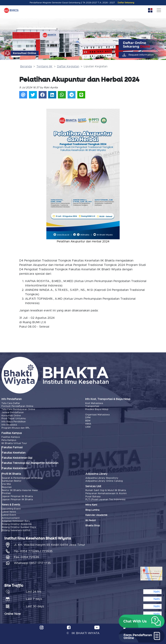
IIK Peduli (91, 520)
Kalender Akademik (96, 514)
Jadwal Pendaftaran (13, 412)
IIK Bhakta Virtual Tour (14, 443)
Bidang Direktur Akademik (17, 523)
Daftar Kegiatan (68, 66)
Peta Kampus (9, 440)
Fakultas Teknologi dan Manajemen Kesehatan (30, 463)
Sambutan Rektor (12, 480)
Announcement (11, 517)
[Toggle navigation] (159, 10)
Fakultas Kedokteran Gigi (17, 457)
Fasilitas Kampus (11, 437)
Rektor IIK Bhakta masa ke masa (20, 489)
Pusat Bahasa (93, 496)
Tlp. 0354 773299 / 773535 (33, 550)
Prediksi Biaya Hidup (97, 409)
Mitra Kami (91, 504)
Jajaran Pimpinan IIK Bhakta (17, 495)
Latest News (9, 511)
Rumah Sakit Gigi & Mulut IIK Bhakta (106, 490)
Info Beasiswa (9, 424)
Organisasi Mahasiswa (97, 415)
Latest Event (9, 514)
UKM (88, 426)
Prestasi (6, 492)
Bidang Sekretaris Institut (16, 529)
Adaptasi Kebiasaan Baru (16, 520)
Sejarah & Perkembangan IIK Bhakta (22, 477)
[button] (52, 172)
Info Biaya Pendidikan (14, 421)
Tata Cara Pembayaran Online (18, 409)
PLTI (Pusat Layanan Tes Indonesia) (105, 499)
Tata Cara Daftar (11, 403)
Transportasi (92, 406)
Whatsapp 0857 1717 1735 (32, 562)
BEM (88, 421)
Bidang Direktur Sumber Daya (19, 526)
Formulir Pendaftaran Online (17, 406)
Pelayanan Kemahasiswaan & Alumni (106, 493)
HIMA (88, 424)
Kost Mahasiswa (94, 403)
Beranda (26, 66)
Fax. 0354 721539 (26, 556)
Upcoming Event (11, 508)
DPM (88, 417)
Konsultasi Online (11, 415)
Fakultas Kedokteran (14, 468)
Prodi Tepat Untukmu (14, 418)
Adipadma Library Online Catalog (104, 480)
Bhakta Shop (93, 525)
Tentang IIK (44, 66)
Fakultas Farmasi (12, 447)
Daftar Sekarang (126, 3)
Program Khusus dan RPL (16, 427)
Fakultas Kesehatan (14, 452)
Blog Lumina (92, 509)
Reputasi (7, 486)
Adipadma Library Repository (102, 477)
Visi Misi (6, 483)
